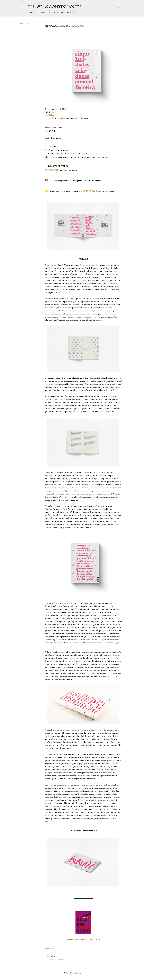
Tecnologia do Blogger (72, 973)
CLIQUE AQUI (52, 170)
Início (31, 12)
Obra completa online (63, 12)
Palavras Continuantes (55, 7)
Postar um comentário (54, 960)
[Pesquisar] (119, 7)
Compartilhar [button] (25, 23)
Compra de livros (43, 12)
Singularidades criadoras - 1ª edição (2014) (83, 939)
